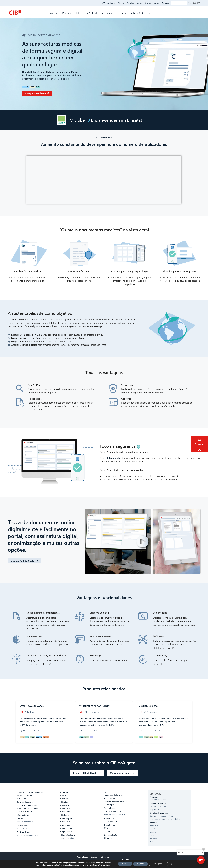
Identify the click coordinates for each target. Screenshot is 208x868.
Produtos (67, 13)
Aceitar (125, 864)
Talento (121, 3)
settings (106, 865)
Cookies (94, 857)
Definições (157, 864)
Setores (122, 13)
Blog (149, 13)
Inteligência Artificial (86, 13)
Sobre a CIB (137, 13)
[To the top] (200, 450)
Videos (156, 3)
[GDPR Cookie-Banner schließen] (169, 864)
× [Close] (203, 849)
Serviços (148, 3)
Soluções (54, 13)
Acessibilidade (83, 857)
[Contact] (200, 439)
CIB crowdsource (109, 3)
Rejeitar (140, 864)
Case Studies (107, 13)
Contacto (166, 3)
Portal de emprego (134, 3)
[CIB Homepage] (15, 12)
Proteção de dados (107, 857)
